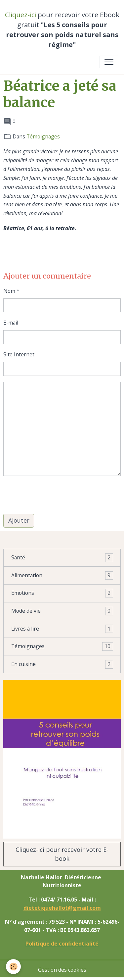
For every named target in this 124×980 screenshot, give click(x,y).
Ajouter (19, 520)
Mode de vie (62, 611)
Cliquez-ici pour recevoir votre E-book (62, 854)
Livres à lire (62, 629)
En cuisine (62, 664)
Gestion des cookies (62, 970)
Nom (9, 291)
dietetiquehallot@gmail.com (62, 908)
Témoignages (43, 136)
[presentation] (54, 495)
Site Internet (19, 354)
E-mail (11, 323)
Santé (62, 558)
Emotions (62, 593)
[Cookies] (13, 967)
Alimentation (62, 576)
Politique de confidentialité (62, 944)
